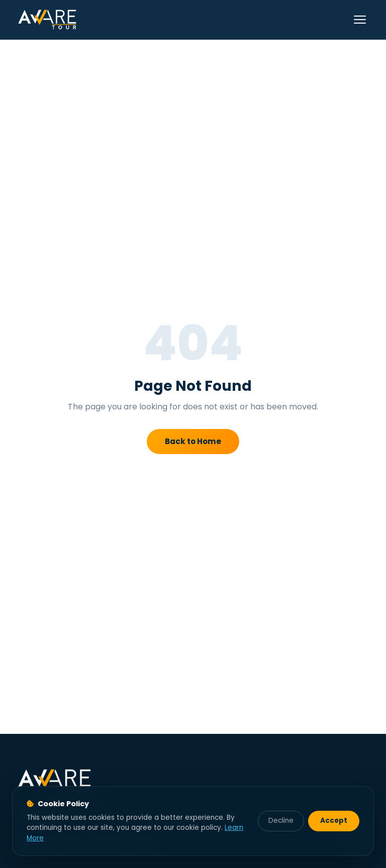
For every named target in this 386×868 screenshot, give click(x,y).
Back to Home (193, 441)
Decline (281, 821)
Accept (334, 821)
